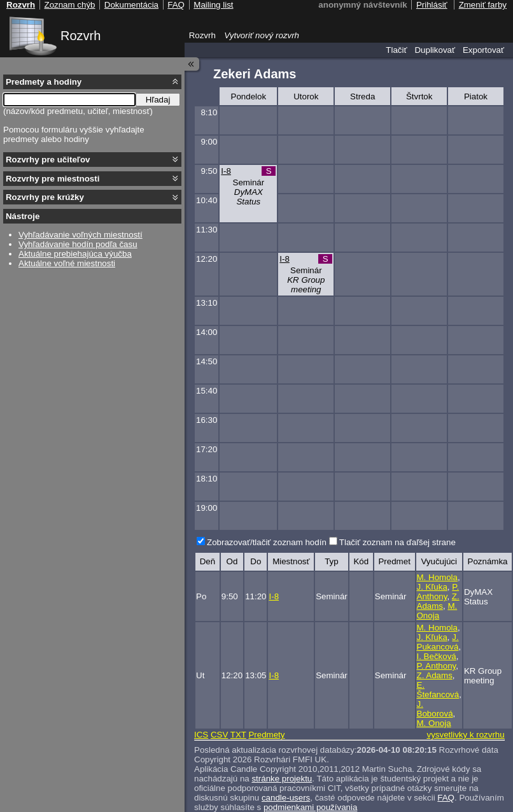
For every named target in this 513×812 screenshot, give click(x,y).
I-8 (226, 171)
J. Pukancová (438, 642)
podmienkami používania (310, 807)
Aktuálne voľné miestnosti (67, 263)
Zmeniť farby (483, 5)
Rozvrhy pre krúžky (45, 197)
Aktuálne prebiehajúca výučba (75, 254)
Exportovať (483, 50)
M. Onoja (437, 611)
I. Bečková (437, 656)
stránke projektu (282, 779)
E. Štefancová (438, 690)
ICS (201, 735)
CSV (219, 735)
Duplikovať (435, 50)
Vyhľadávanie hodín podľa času (78, 244)
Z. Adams (438, 601)
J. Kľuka (432, 587)
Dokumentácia (131, 5)
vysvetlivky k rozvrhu (465, 735)
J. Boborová (435, 709)
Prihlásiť (432, 5)
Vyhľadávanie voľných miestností (81, 235)
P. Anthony (438, 592)
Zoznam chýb (69, 5)
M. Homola (437, 577)
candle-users (286, 798)
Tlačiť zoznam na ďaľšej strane (397, 542)
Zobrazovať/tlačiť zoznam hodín (267, 542)
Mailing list (213, 5)
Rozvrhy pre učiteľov (48, 160)
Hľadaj (158, 100)
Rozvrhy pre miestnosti (53, 179)
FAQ (446, 798)
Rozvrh (81, 36)
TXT (238, 735)
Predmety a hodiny (44, 82)
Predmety (266, 735)
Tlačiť (396, 50)
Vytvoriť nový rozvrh (262, 35)
